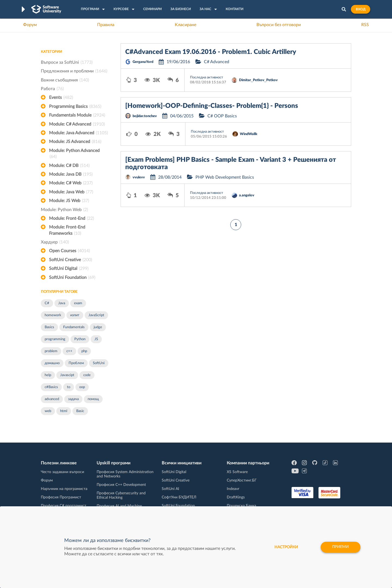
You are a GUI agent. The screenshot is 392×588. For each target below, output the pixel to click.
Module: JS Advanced (75, 142)
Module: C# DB (69, 166)
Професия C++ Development (121, 485)
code (87, 375)
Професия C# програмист (64, 506)
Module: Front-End (71, 218)
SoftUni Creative (71, 260)
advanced (52, 399)
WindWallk (249, 134)
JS (96, 339)
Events (61, 98)
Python (80, 339)
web (48, 411)
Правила (106, 25)
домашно (52, 363)
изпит (75, 315)
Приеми (340, 547)
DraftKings (236, 497)
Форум (30, 25)
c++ (69, 351)
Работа (52, 89)
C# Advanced (217, 62)
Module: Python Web (64, 210)
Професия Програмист (61, 497)
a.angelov (247, 195)
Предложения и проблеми (74, 71)
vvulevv (139, 177)
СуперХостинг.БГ (242, 480)
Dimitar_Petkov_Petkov (258, 80)
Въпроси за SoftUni (67, 62)
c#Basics (51, 387)
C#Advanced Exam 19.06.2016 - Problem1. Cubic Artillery (211, 52)
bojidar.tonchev (145, 116)
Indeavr (233, 489)
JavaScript (96, 315)
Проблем (76, 363)
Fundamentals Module (77, 115)
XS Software (237, 472)
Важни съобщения (65, 80)
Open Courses (69, 251)
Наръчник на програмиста (64, 489)
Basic (80, 411)
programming (55, 339)
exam (78, 303)
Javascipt (67, 375)
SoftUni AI (170, 489)
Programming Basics (75, 106)
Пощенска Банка (241, 506)
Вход (361, 9)
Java (62, 303)
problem (51, 351)
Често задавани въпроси (62, 472)
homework (53, 315)
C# (47, 303)
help (48, 375)
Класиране (186, 25)
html (64, 411)
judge (98, 327)
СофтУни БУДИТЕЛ (179, 497)
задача (73, 399)
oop (82, 387)
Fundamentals (74, 327)
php (84, 351)
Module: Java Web (71, 192)
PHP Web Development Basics (225, 177)
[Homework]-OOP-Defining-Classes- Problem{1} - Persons (212, 106)
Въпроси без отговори (279, 25)
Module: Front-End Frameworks (67, 231)
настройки (286, 547)
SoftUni (99, 363)
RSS (365, 25)
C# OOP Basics (222, 116)
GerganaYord (143, 62)
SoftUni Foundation (72, 278)
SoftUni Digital (69, 269)
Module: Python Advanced (74, 154)
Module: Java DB (71, 174)
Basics (49, 327)
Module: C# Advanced (77, 124)
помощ (93, 399)
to (69, 387)
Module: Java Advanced (78, 133)
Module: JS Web (69, 201)
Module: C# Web (71, 183)
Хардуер (55, 242)
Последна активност (207, 77)
